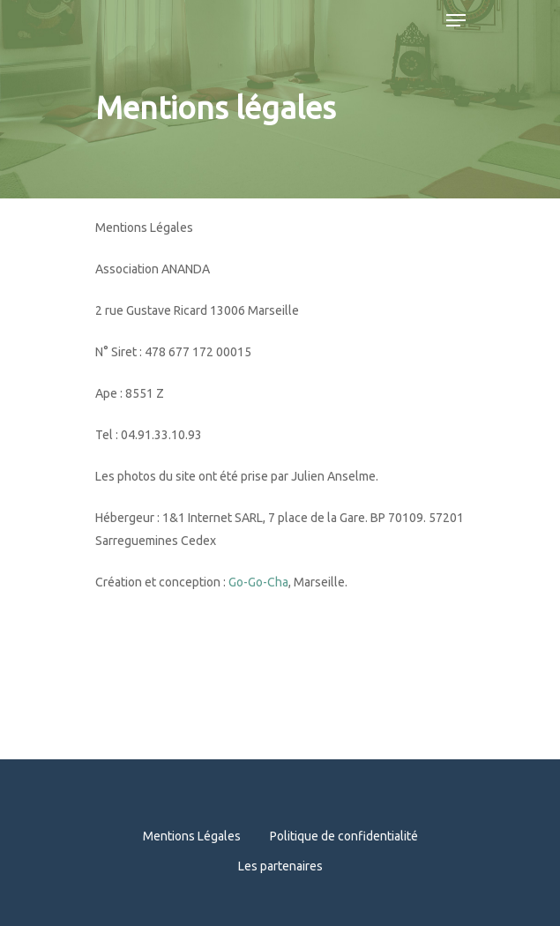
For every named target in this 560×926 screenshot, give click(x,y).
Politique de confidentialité (344, 836)
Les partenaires (280, 866)
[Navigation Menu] (456, 20)
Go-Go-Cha (258, 582)
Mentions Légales (192, 836)
